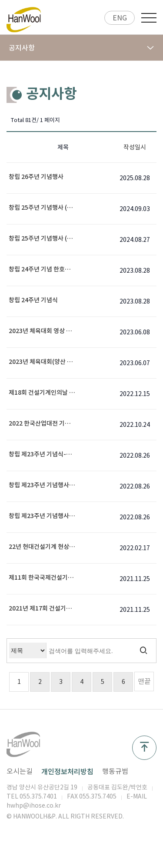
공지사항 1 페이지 (24, 20)
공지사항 (81, 48)
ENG (120, 18)
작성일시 (135, 147)
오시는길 (20, 771)
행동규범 (115, 771)
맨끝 (144, 681)
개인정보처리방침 (67, 771)
